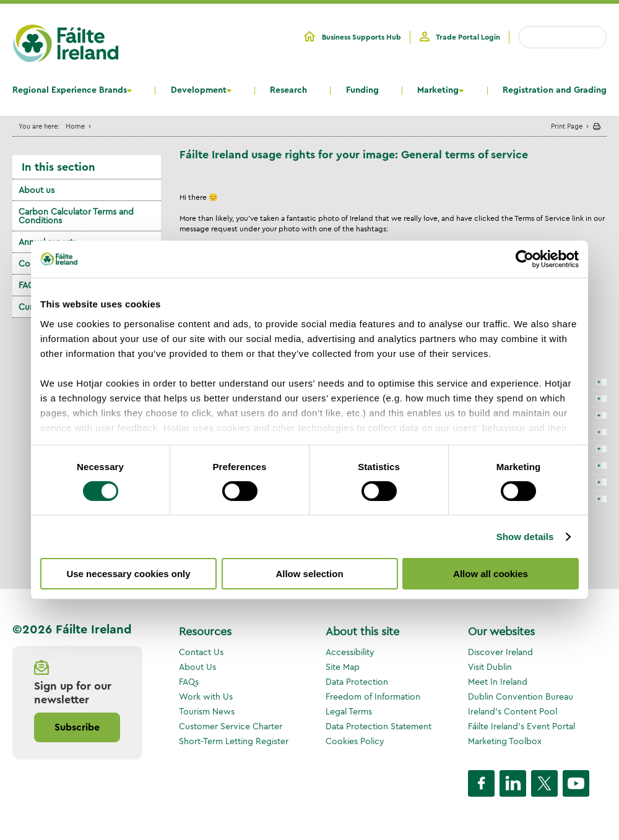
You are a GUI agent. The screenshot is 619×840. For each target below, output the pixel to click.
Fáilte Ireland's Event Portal (522, 726)
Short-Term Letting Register (234, 741)
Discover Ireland (500, 652)
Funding (362, 90)
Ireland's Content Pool (513, 711)
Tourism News (207, 711)
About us (37, 190)
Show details (525, 537)
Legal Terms (349, 711)
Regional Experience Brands (70, 90)
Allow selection (309, 574)
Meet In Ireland (498, 682)
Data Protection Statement (379, 726)
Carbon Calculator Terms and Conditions (76, 216)
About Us (197, 667)
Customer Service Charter (231, 726)
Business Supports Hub (361, 37)
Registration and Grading (555, 90)
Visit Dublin (490, 667)
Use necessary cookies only (128, 574)
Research (288, 90)
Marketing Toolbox (505, 741)
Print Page (567, 126)
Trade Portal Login (468, 37)
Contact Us (201, 652)
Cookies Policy (355, 741)
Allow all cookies (491, 574)
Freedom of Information (373, 696)
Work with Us (206, 696)
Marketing (438, 90)
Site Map (343, 667)
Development (199, 90)
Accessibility (350, 652)
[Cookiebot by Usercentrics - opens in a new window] (525, 259)
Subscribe (77, 727)
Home (75, 126)
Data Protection (357, 682)
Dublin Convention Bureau (521, 696)
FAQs (189, 682)
